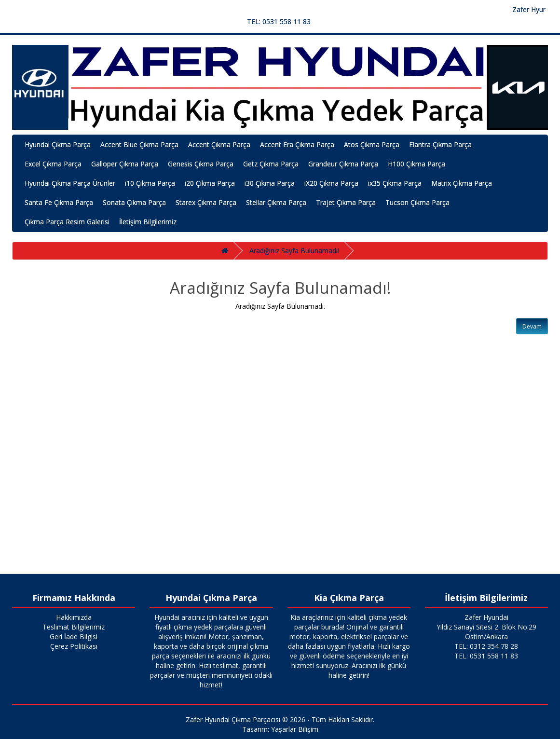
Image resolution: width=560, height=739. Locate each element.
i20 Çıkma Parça (210, 183)
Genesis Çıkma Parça (201, 164)
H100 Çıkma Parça (417, 164)
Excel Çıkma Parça (53, 164)
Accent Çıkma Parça (219, 144)
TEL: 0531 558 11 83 (279, 21)
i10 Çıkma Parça (150, 183)
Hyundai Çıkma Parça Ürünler (70, 183)
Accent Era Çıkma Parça (297, 144)
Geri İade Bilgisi (74, 636)
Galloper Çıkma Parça (125, 164)
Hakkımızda (74, 617)
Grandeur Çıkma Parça (343, 164)
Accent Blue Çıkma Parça (139, 144)
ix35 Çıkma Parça (395, 183)
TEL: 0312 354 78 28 (486, 646)
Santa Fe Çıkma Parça (59, 202)
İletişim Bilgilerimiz (148, 222)
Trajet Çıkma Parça (346, 202)
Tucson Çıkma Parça (417, 202)
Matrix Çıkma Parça (462, 183)
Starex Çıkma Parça (206, 202)
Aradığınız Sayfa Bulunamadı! (294, 251)
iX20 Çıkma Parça (331, 183)
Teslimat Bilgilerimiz (74, 627)
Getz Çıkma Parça (271, 164)
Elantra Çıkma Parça (440, 144)
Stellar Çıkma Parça (276, 202)
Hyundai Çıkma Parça (58, 144)
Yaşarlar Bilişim (295, 729)
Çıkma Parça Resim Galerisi (67, 222)
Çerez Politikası (74, 646)
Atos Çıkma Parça (372, 144)
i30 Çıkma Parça (270, 183)
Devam (532, 326)
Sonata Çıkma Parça (134, 202)
